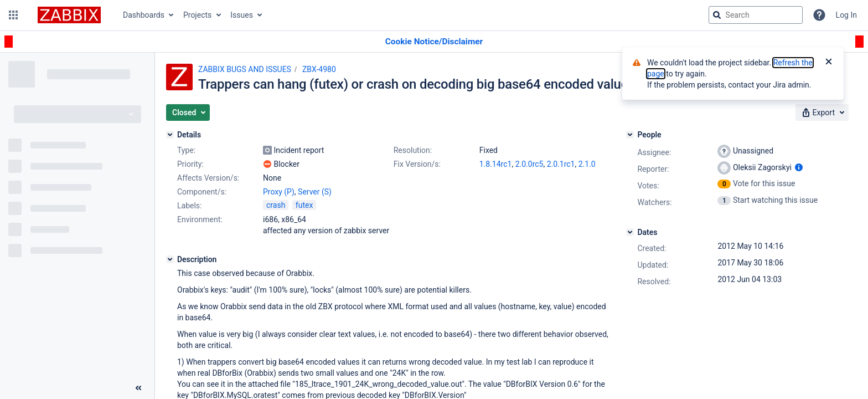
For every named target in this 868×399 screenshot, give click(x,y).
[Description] (170, 259)
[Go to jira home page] (69, 15)
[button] (13, 15)
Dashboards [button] (144, 15)
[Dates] (630, 232)
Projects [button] (197, 15)
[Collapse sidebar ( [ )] (138, 388)
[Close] (829, 63)
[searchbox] (756, 15)
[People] (630, 135)
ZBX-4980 (319, 69)
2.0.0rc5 (529, 164)
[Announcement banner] (434, 42)
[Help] (819, 15)
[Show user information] (799, 167)
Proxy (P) (279, 192)
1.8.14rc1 (496, 164)
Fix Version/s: (417, 164)
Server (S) (315, 192)
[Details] (170, 135)
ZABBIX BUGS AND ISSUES (245, 69)
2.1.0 (587, 164)
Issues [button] (242, 15)
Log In (846, 15)
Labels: (189, 206)
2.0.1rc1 (561, 164)
